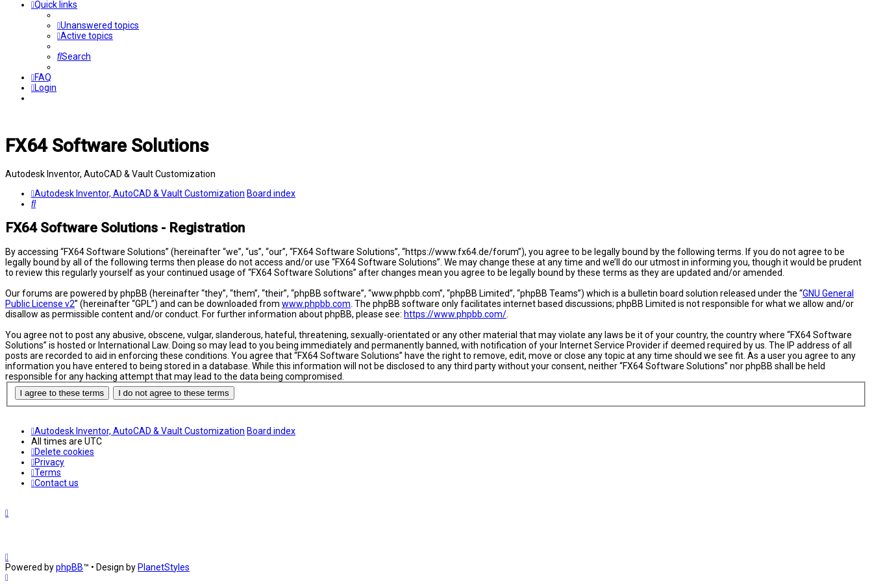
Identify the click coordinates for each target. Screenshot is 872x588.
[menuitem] (98, 25)
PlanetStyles (164, 567)
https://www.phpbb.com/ (455, 314)
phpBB (69, 567)
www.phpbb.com (316, 304)
